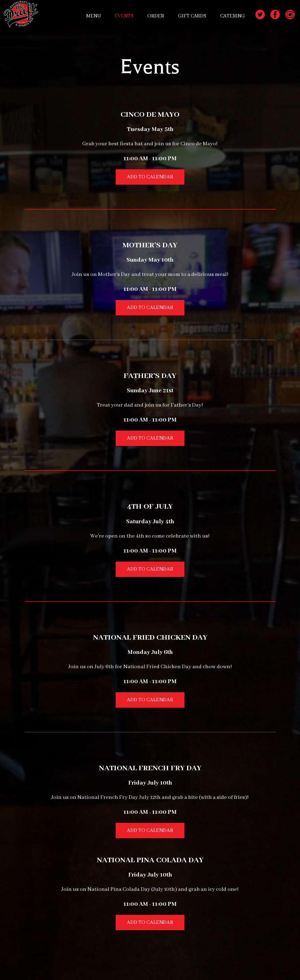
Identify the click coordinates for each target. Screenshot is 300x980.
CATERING (233, 16)
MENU (93, 16)
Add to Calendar (150, 177)
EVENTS (124, 16)
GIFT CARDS (192, 16)
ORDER (156, 16)
